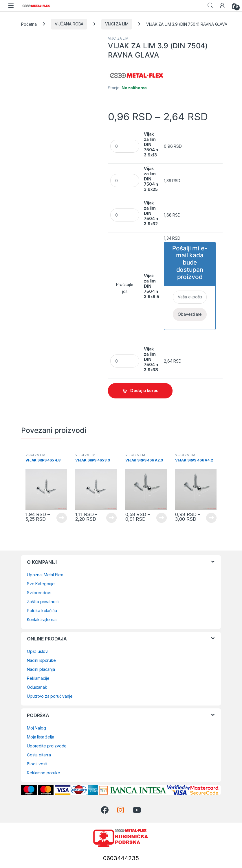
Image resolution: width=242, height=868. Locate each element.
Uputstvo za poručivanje (50, 696)
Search (210, 5)
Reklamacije (38, 678)
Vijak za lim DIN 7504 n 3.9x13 (151, 144)
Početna (29, 24)
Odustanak (37, 687)
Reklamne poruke (44, 773)
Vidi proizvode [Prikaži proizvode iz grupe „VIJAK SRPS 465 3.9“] (111, 518)
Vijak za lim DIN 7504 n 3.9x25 (151, 179)
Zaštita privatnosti (43, 602)
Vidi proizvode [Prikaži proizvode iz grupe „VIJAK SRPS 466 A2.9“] (162, 518)
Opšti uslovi (38, 651)
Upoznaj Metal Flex (45, 575)
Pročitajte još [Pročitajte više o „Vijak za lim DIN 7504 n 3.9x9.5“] (125, 288)
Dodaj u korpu (144, 390)
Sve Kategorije (41, 584)
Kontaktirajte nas (42, 619)
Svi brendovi (39, 593)
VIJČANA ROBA (69, 24)
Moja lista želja (41, 737)
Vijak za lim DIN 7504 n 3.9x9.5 (152, 286)
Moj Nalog (36, 728)
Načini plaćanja (41, 669)
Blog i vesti (37, 764)
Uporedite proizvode (47, 746)
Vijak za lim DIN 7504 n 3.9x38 (151, 359)
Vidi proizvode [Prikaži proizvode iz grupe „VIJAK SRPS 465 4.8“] (62, 518)
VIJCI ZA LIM (117, 24)
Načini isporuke (41, 660)
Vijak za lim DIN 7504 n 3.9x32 (151, 213)
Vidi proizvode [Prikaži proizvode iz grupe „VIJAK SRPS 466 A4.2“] (211, 518)
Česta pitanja (39, 755)
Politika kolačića (42, 611)
